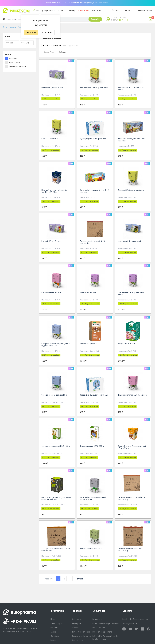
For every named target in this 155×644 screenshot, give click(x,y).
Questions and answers (81, 636)
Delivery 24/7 (77, 623)
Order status (127, 10)
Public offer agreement (102, 632)
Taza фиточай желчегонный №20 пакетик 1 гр (56, 550)
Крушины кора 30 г (49, 140)
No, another (47, 32)
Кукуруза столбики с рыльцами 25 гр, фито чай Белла (56, 346)
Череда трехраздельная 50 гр (54, 396)
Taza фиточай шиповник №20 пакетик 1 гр (130, 550)
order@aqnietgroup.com (138, 619)
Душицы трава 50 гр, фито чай (93, 140)
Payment (75, 628)
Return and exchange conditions (106, 623)
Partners (54, 640)
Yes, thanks (31, 32)
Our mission (55, 636)
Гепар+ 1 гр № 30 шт (126, 345)
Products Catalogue (13, 19)
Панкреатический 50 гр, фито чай (94, 88)
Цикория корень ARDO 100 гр (92, 447)
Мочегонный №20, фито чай (129, 242)
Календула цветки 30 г (51, 293)
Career (53, 632)
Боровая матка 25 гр (88, 293)
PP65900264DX (11, 631)
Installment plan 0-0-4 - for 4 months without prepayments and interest (78, 3)
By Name (62, 53)
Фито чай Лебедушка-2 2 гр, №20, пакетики (94, 192)
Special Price (49, 53)
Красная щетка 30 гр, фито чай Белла (131, 294)
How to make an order (81, 632)
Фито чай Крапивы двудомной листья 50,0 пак (93, 499)
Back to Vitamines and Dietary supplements (61, 46)
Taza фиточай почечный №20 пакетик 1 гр (92, 243)
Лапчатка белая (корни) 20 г (91, 549)
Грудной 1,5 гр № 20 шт (51, 242)
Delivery (72, 10)
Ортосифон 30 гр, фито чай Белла (94, 396)
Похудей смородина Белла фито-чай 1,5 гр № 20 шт (56, 192)
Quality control (78, 640)
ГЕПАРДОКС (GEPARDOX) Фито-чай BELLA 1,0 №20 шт (56, 499)
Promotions (84, 10)
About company (57, 623)
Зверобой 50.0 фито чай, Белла (131, 191)
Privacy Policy (98, 619)
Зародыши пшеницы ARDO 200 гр (56, 447)
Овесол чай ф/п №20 (88, 345)
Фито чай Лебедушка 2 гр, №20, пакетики (131, 141)
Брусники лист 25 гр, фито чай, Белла (131, 89)
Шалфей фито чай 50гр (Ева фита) (132, 396)
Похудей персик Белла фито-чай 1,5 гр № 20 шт (132, 448)
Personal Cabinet (145, 10)
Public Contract (99, 628)
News (53, 619)
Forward (79, 580)
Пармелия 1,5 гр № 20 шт (52, 88)
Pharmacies (97, 10)
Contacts (62, 10)
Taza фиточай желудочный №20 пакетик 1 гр (131, 499)
